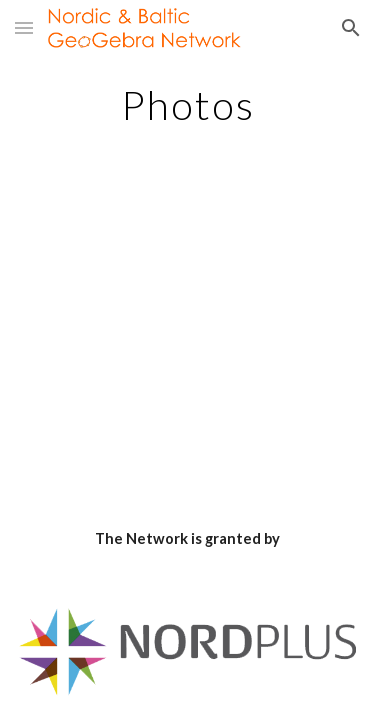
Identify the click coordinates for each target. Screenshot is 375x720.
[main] (188, 105)
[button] (24, 27)
